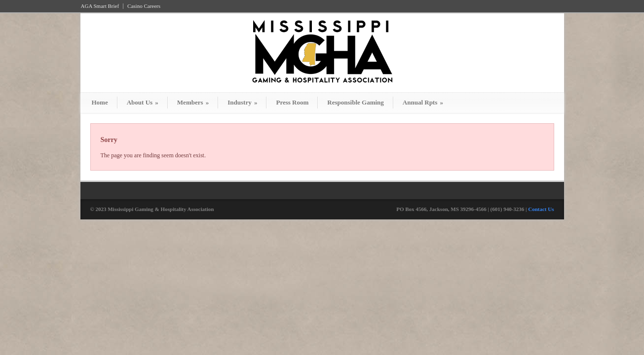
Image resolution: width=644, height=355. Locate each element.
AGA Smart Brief (100, 6)
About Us (143, 102)
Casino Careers (144, 6)
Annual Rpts (423, 102)
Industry (242, 102)
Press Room (292, 102)
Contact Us (541, 209)
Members (193, 102)
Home (100, 102)
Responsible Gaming (356, 102)
